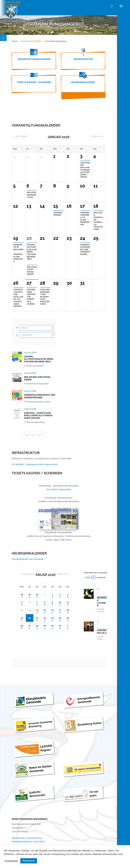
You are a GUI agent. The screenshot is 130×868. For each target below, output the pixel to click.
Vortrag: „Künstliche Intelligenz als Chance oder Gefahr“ (38, 416)
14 (37, 610)
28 (37, 626)
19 (22, 618)
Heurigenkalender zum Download (28, 559)
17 (60, 610)
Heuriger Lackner (102, 602)
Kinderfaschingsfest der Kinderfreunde (40, 396)
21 (37, 618)
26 (22, 626)
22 (45, 618)
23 (52, 618)
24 (60, 618)
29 (22, 595)
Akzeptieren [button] (29, 861)
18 (68, 610)
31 (37, 595)
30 (30, 595)
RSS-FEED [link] (40, 842)
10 (60, 602)
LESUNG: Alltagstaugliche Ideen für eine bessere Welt (39, 359)
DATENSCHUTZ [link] (34, 838)
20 (30, 618)
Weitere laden (34, 435)
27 (30, 626)
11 (68, 602)
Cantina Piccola (102, 632)
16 (52, 610)
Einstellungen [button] (11, 861)
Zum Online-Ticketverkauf (58, 489)
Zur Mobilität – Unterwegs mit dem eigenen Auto (35, 464)
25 (68, 618)
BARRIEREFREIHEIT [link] (22, 842)
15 (45, 610)
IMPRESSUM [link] (18, 838)
